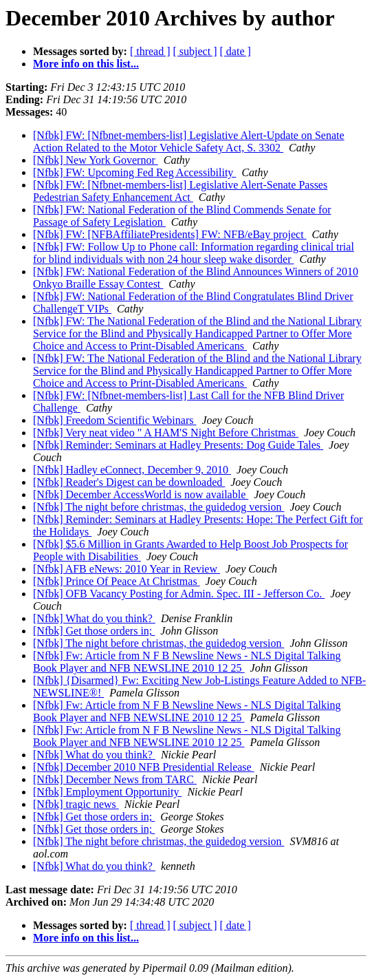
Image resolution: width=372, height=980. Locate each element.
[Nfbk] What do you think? (94, 618)
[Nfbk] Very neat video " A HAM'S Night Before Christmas (166, 433)
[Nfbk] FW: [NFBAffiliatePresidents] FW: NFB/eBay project (170, 234)
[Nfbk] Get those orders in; (94, 631)
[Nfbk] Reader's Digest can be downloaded (129, 482)
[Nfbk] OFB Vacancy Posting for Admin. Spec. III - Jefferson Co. (179, 594)
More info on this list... (86, 64)
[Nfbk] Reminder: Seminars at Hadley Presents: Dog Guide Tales (178, 445)
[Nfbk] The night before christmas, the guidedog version (158, 507)
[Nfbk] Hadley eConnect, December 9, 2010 (132, 470)
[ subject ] (195, 51)
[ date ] (236, 51)
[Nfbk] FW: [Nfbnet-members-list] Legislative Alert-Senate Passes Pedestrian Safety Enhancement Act (180, 191)
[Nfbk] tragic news (76, 804)
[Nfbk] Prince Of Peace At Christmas (117, 581)
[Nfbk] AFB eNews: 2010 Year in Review (127, 569)
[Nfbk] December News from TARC (115, 779)
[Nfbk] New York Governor (96, 160)
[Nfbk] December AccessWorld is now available (141, 494)
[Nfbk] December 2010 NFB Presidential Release (144, 767)
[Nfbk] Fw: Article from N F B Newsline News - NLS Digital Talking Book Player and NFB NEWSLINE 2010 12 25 (187, 662)
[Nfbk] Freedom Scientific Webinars (114, 420)
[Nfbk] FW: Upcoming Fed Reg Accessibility (134, 172)
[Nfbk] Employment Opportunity (107, 792)
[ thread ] (150, 51)
